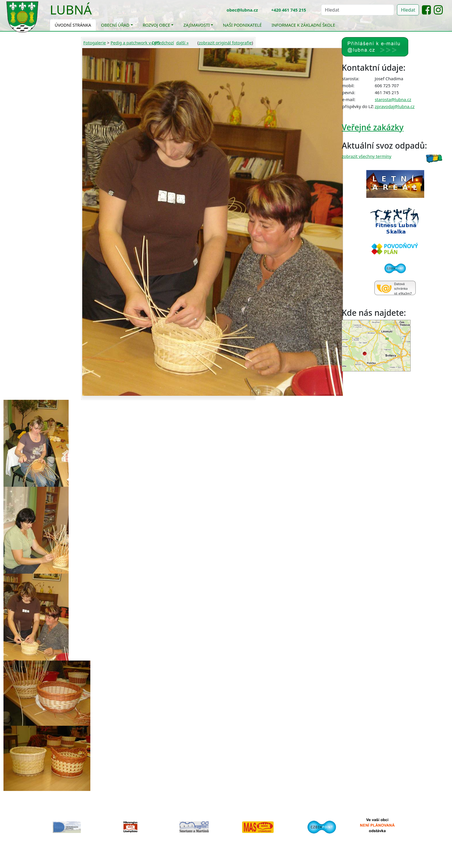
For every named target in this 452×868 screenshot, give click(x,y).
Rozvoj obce (157, 25)
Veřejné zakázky (373, 127)
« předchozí (163, 43)
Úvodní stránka (73, 25)
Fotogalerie (95, 43)
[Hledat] (358, 10)
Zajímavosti (196, 25)
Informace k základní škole (303, 25)
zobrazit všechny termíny (366, 156)
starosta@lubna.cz (393, 99)
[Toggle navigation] (96, 13)
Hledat (408, 10)
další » (182, 43)
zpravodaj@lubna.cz (395, 106)
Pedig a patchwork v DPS (135, 43)
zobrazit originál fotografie (225, 43)
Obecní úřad (115, 25)
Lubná (71, 10)
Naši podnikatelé (242, 25)
